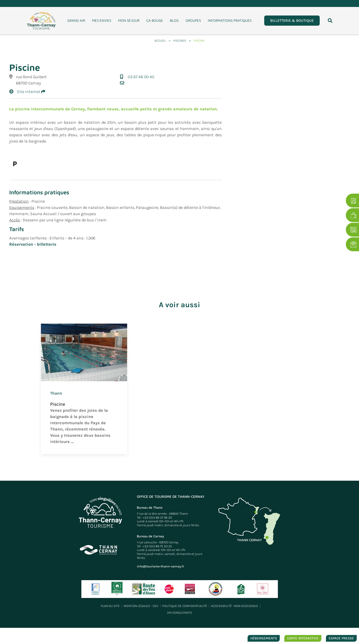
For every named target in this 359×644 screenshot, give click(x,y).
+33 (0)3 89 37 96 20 (157, 518)
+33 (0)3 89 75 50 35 (157, 546)
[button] (330, 21)
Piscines (180, 41)
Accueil (160, 41)
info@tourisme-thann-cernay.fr (160, 566)
